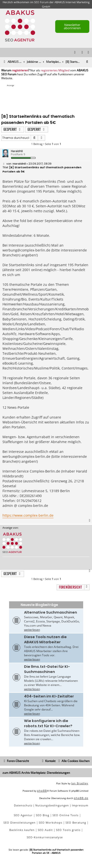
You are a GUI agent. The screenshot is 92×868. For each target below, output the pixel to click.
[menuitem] (89, 53)
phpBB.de (81, 798)
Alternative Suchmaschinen (51, 612)
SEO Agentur (23, 815)
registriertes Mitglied (55, 70)
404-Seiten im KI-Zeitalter (49, 696)
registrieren (20, 70)
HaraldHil (17, 151)
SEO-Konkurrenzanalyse (45, 837)
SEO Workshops (51, 822)
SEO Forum (41, 2)
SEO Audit (45, 830)
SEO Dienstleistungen (20, 822)
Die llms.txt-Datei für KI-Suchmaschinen (47, 669)
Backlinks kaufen (22, 830)
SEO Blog (43, 815)
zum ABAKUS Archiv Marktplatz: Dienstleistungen (36, 773)
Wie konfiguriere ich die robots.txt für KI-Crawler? (48, 723)
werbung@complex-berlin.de (26, 250)
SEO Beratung (76, 822)
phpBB (42, 791)
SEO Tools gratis (68, 830)
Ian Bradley (80, 783)
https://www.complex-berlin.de (28, 515)
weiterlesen (32, 630)
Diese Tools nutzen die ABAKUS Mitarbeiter (45, 639)
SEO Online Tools (66, 815)
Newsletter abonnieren (72, 26)
